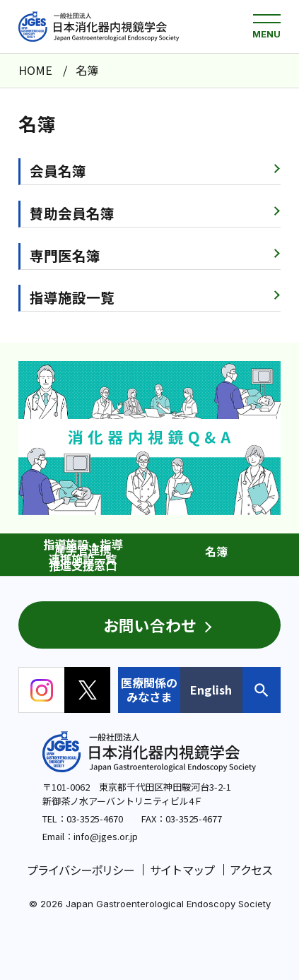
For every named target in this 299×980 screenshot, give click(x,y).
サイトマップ (182, 870)
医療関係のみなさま (149, 690)
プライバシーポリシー (81, 870)
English (211, 690)
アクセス (251, 870)
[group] (149, 438)
